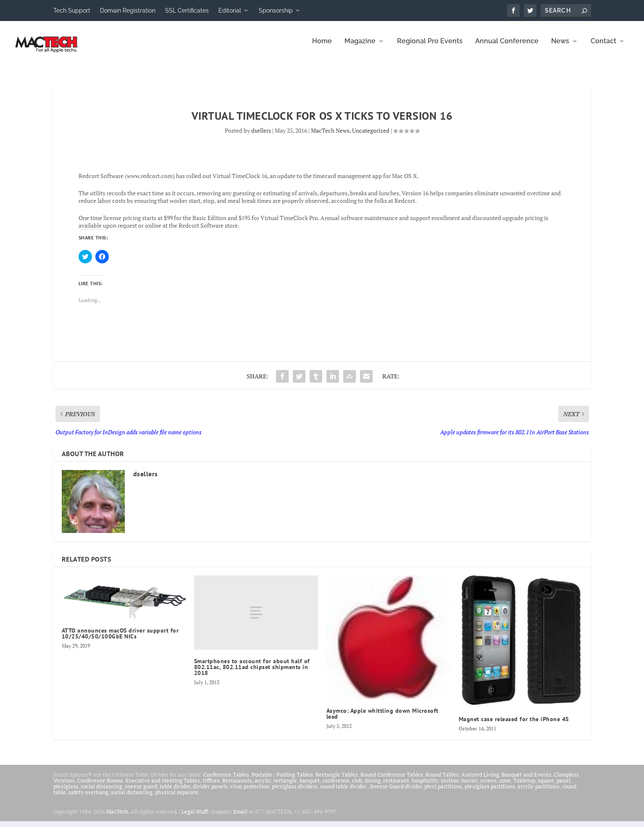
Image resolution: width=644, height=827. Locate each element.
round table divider (344, 792)
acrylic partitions (539, 792)
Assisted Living (480, 780)
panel (564, 786)
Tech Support (72, 11)
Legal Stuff (195, 817)
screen (488, 786)
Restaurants (237, 786)
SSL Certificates (187, 11)
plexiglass (66, 792)
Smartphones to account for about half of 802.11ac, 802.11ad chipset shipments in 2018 (252, 673)
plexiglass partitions (490, 792)
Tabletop (524, 786)
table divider (175, 792)
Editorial (230, 11)
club (357, 786)
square (546, 786)
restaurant (396, 786)
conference (336, 786)
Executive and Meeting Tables (163, 786)
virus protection (250, 792)
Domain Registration (128, 11)
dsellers (261, 136)
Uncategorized (371, 136)
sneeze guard (141, 792)
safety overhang (88, 798)
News (560, 47)
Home (322, 47)
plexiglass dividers (295, 792)
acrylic (263, 786)
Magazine (360, 47)
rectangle (285, 786)
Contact (603, 47)
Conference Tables (226, 780)
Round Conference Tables (392, 780)
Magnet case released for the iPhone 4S (514, 725)
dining (373, 786)
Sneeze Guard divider (396, 792)
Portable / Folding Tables (282, 780)
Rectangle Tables (337, 780)
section (450, 786)
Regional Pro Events (430, 47)
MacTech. (118, 817)
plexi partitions (443, 792)
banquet (310, 786)
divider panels (210, 792)
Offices (211, 786)
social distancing (101, 792)
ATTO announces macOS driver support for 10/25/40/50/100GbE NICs (120, 639)
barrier (469, 786)
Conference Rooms (100, 786)
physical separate (177, 798)
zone (505, 786)
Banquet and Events (526, 780)
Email (240, 817)
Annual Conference (507, 47)
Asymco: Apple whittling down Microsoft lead (382, 719)
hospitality (425, 786)
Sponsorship (276, 11)
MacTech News (330, 136)
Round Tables (442, 780)
